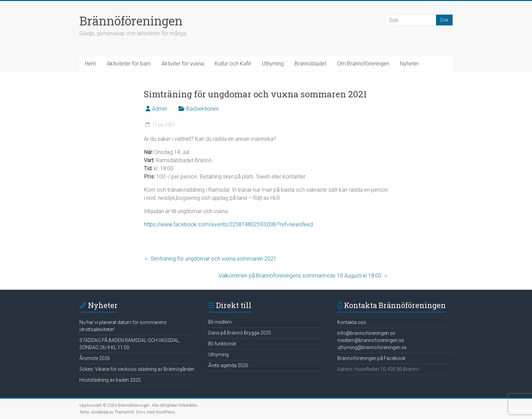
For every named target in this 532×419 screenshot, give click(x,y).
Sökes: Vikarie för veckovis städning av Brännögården (137, 369)
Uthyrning (273, 64)
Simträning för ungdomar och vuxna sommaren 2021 (210, 259)
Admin (159, 109)
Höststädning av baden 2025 (110, 380)
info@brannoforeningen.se (366, 333)
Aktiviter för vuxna (183, 64)
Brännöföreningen (131, 21)
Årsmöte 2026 (95, 358)
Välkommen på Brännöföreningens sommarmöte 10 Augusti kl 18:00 (303, 276)
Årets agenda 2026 (228, 365)
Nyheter (409, 64)
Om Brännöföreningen (363, 64)
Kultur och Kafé (233, 64)
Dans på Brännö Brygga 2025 (240, 333)
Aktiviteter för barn (129, 64)
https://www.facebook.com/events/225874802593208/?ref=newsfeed (228, 224)
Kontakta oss (352, 322)
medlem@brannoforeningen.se (370, 340)
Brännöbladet (310, 64)
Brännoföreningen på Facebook (371, 358)
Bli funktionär (222, 344)
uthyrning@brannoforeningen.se (372, 347)
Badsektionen (203, 109)
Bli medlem (220, 322)
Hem (90, 64)
